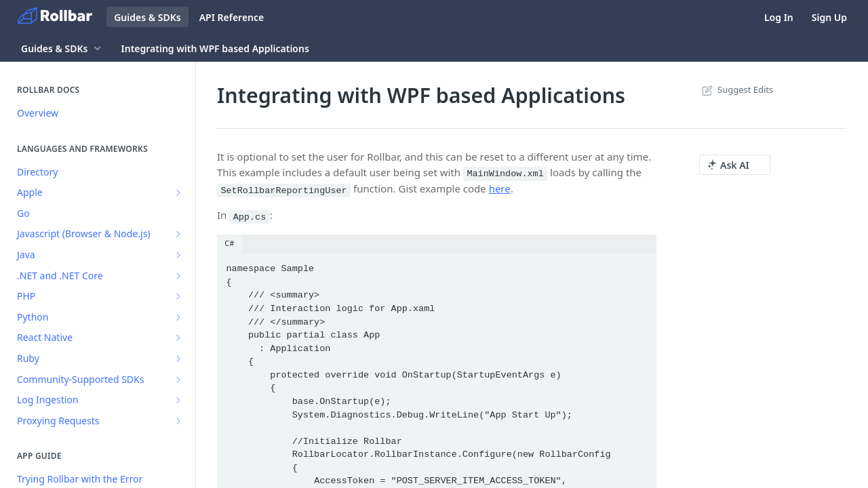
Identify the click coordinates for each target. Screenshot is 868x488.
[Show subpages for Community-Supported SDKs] (178, 380)
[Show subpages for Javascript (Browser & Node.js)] (178, 234)
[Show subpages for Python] (178, 317)
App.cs (250, 217)
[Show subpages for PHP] (178, 296)
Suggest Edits (736, 89)
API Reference (232, 17)
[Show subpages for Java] (178, 255)
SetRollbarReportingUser (283, 190)
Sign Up (829, 17)
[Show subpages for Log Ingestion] (178, 400)
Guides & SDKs (147, 17)
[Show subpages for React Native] (178, 338)
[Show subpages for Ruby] (178, 359)
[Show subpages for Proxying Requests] (178, 421)
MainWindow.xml (505, 174)
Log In (779, 17)
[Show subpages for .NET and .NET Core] (178, 276)
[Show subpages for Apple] (178, 192)
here (500, 188)
